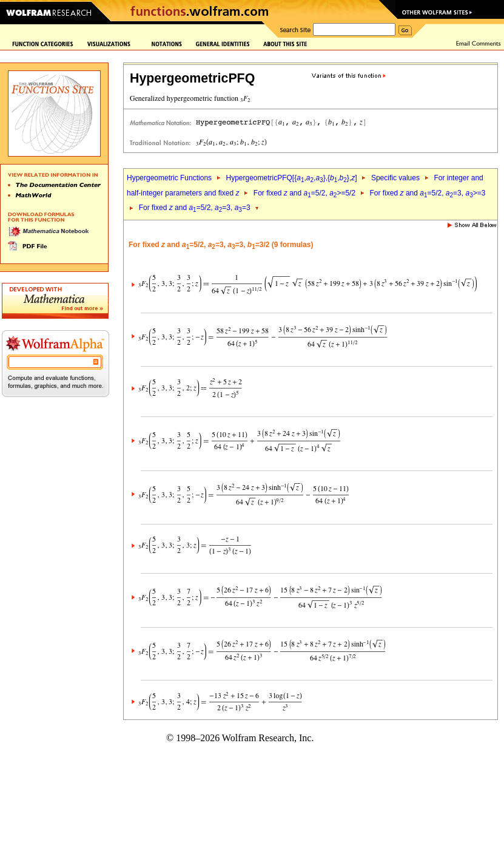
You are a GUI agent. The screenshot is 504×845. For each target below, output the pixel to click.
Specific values (395, 178)
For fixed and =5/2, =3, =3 (195, 208)
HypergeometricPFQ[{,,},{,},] (291, 178)
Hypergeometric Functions (169, 178)
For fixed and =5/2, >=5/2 (304, 193)
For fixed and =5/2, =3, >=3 (428, 193)
